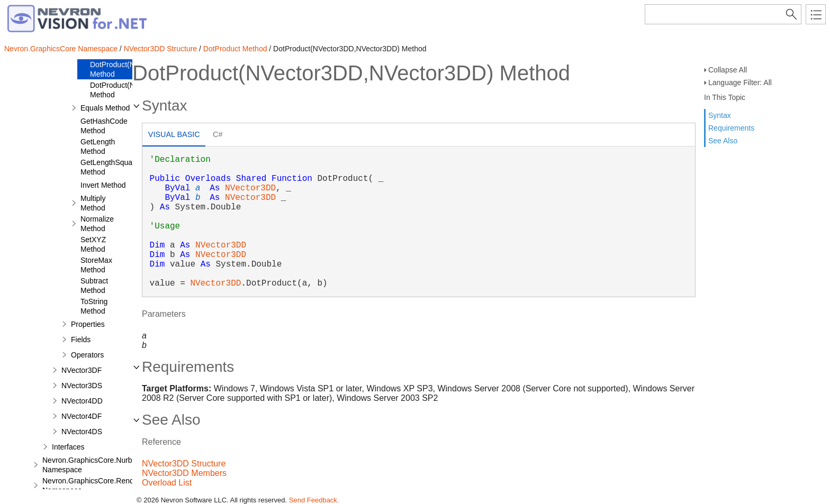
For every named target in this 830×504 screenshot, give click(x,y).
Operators (87, 355)
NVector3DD (250, 188)
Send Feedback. (314, 500)
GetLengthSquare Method (110, 167)
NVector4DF (82, 416)
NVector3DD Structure (161, 49)
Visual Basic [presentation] (174, 134)
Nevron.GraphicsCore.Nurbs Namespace (89, 465)
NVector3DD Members (184, 473)
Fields (81, 340)
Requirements (731, 128)
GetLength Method (98, 146)
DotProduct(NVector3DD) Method (132, 90)
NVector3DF (82, 370)
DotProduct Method (235, 49)
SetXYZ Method (93, 244)
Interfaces (68, 447)
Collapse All (728, 70)
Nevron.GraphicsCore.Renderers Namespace (97, 485)
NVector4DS (82, 432)
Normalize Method (97, 224)
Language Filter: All (740, 83)
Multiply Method (93, 203)
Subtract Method (94, 286)
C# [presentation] (218, 134)
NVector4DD (82, 401)
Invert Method (103, 185)
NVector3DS (82, 386)
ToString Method (94, 306)
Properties (88, 324)
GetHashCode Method (104, 126)
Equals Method (105, 108)
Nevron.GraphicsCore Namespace (61, 49)
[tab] (174, 136)
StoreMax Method (96, 265)
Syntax (720, 115)
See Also (723, 141)
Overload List (167, 483)
